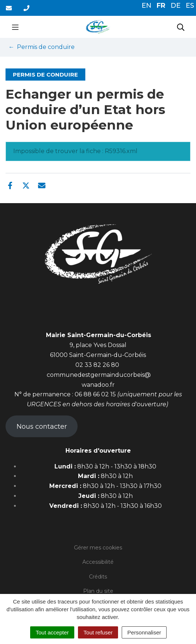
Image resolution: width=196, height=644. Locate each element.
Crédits (98, 577)
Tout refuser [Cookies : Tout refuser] (98, 632)
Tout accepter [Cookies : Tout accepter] (52, 632)
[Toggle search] (181, 27)
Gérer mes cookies (98, 548)
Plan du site (98, 591)
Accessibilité (98, 562)
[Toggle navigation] (15, 27)
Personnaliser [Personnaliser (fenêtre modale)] (144, 632)
